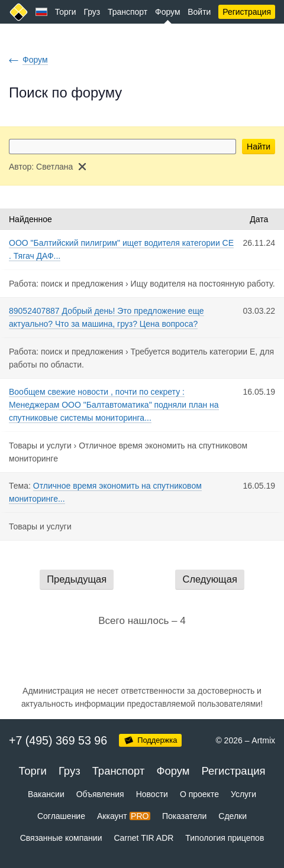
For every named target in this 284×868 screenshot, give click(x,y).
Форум (168, 12)
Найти (259, 147)
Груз (92, 12)
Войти (199, 12)
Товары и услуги (40, 446)
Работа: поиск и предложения (66, 284)
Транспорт (128, 12)
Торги (66, 12)
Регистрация (247, 12)
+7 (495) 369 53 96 (58, 740)
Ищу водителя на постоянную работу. (203, 284)
